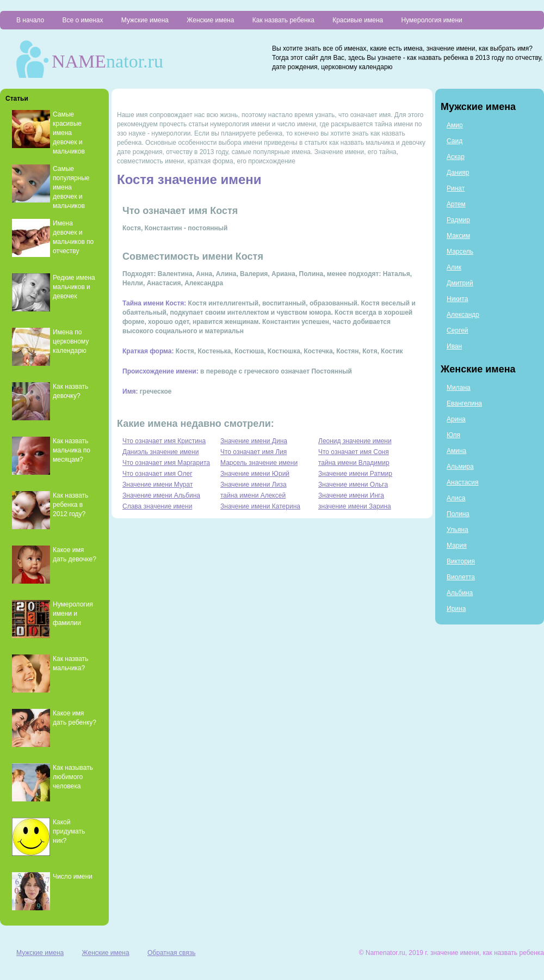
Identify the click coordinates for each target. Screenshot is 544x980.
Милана (459, 388)
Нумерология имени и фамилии (73, 614)
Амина (456, 451)
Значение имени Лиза (254, 485)
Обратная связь (171, 953)
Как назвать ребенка (283, 20)
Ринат (456, 188)
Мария (457, 546)
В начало (30, 20)
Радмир (458, 220)
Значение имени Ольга (353, 485)
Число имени (73, 877)
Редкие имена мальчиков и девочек (74, 287)
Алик (454, 267)
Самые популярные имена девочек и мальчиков (71, 187)
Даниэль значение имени (160, 452)
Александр (463, 315)
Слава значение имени (157, 506)
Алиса (456, 498)
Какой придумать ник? (69, 831)
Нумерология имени (432, 20)
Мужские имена (145, 20)
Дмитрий (460, 283)
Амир (455, 125)
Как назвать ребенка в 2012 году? (70, 505)
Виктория (461, 561)
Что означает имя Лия (254, 452)
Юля (453, 435)
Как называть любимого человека (73, 777)
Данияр (458, 173)
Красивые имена (358, 20)
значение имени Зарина (355, 506)
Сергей (458, 330)
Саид (455, 141)
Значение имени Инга (351, 495)
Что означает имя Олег (157, 474)
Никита (457, 299)
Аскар (456, 157)
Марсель (460, 252)
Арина (456, 419)
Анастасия (463, 482)
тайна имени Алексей (253, 495)
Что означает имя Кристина (164, 441)
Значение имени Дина (254, 441)
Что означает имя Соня (354, 452)
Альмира (460, 467)
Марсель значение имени (259, 463)
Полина (458, 514)
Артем (456, 204)
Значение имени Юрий (255, 474)
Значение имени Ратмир (355, 474)
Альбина (460, 593)
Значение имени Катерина (260, 506)
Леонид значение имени (355, 441)
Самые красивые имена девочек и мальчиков (69, 133)
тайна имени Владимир (354, 463)
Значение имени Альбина (161, 495)
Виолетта (461, 577)
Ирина (456, 609)
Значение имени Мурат (157, 485)
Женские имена (210, 20)
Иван (454, 346)
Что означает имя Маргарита (166, 463)
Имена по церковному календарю (71, 341)
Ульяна (458, 530)
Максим (458, 236)
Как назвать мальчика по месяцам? (72, 450)
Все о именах (82, 20)
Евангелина (464, 403)
